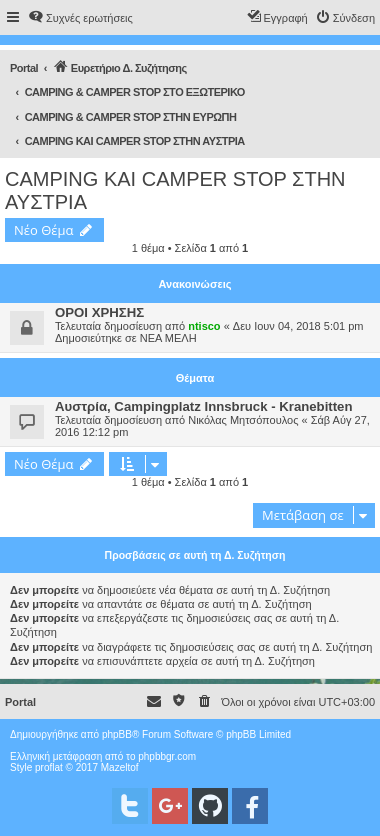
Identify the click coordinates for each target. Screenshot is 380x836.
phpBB (117, 734)
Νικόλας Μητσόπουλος (243, 420)
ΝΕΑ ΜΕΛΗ (168, 338)
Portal (24, 68)
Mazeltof (120, 767)
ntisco (204, 326)
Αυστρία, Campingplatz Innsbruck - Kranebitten (204, 406)
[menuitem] (80, 18)
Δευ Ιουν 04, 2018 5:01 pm (298, 326)
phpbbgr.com (167, 756)
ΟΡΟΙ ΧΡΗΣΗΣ (99, 312)
